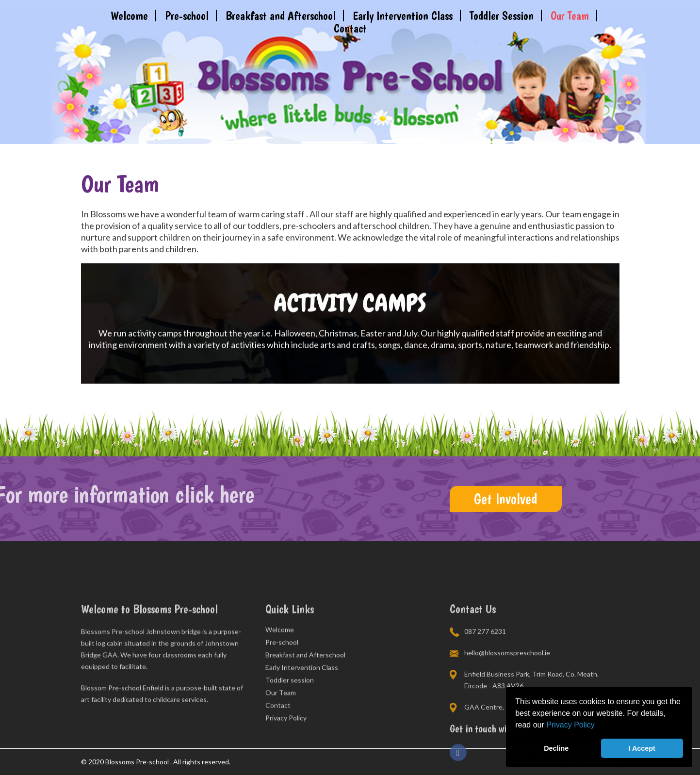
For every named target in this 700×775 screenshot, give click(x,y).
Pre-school (187, 16)
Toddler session (290, 731)
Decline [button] (556, 748)
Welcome (129, 16)
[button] (598, 726)
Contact (350, 28)
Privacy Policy (570, 725)
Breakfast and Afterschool (281, 16)
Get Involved (506, 499)
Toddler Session (502, 16)
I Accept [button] (642, 748)
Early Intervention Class (403, 16)
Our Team (570, 16)
